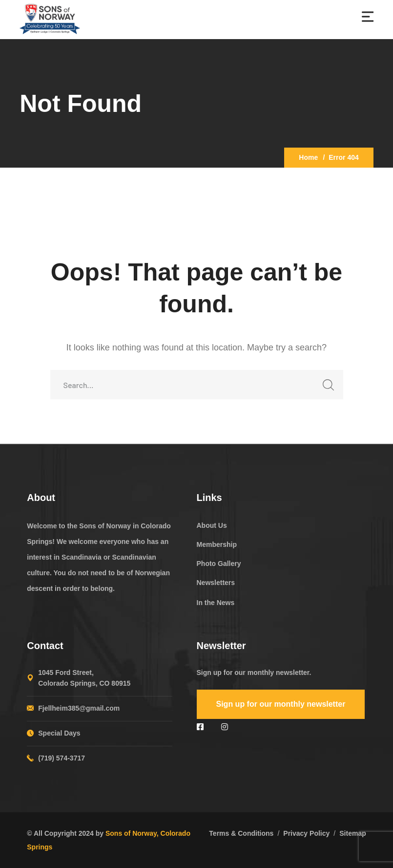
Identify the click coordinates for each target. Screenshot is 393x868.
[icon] (202, 727)
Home (308, 157)
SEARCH (326, 388)
